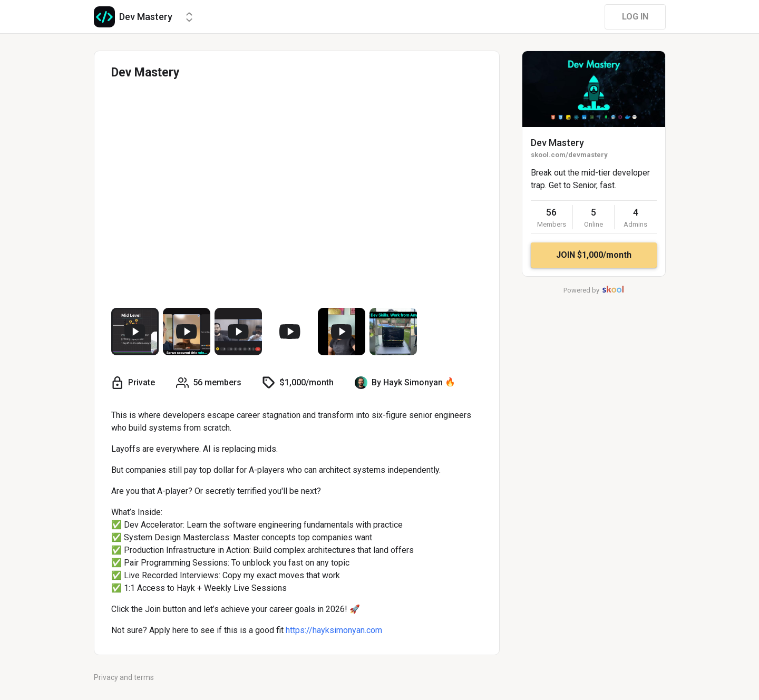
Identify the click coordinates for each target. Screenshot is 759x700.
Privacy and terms (124, 677)
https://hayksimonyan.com (334, 630)
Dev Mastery (557, 143)
